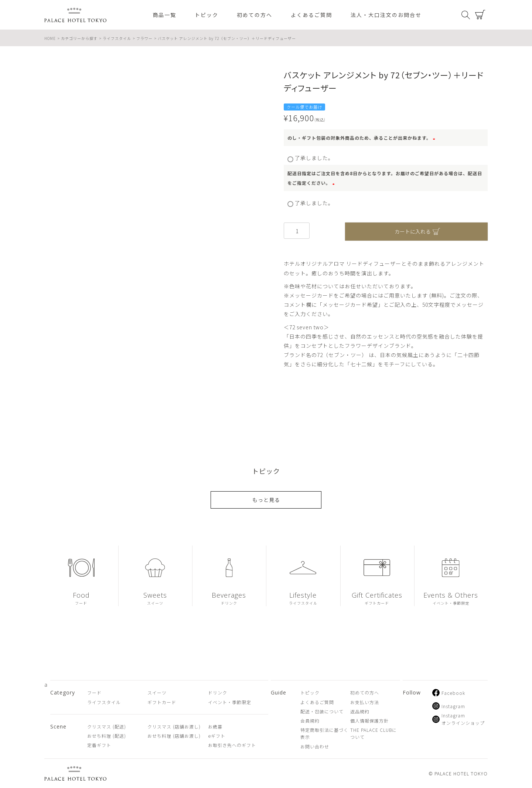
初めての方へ (255, 15)
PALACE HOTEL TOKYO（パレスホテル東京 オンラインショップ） (75, 15)
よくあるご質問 (311, 15)
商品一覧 (164, 15)
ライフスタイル (117, 38)
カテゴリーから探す (79, 38)
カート (480, 15)
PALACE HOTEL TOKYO (75, 773)
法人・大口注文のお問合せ (386, 15)
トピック (207, 15)
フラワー (144, 38)
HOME (50, 38)
